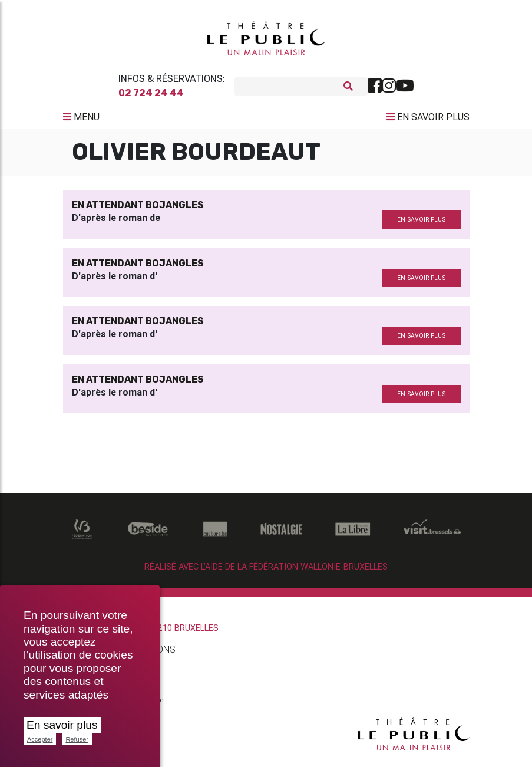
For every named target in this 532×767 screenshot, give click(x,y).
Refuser (77, 739)
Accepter (40, 739)
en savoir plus (421, 224)
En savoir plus (62, 725)
